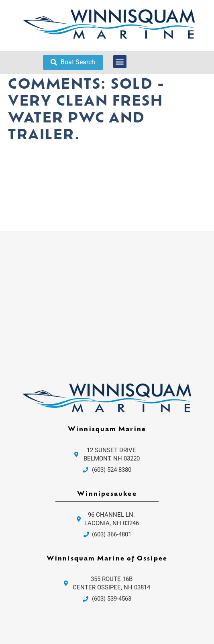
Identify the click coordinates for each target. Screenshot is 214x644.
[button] (120, 62)
